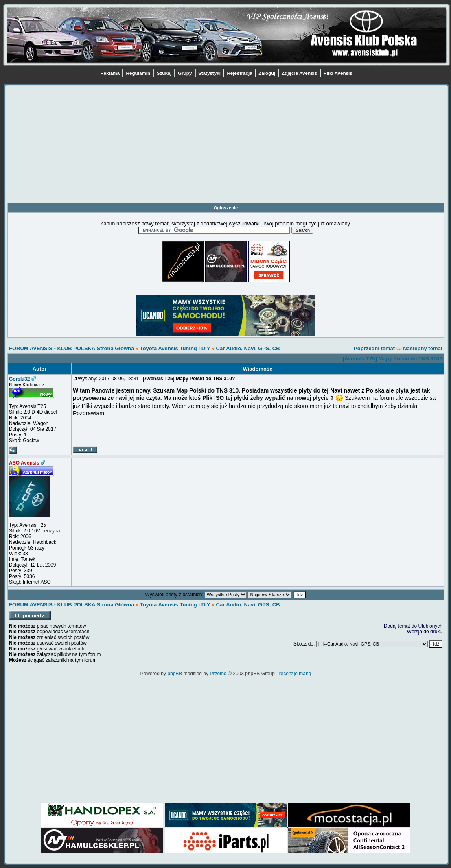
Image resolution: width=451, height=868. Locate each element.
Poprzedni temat (374, 348)
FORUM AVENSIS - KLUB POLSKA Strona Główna (71, 348)
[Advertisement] (226, 146)
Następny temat (423, 348)
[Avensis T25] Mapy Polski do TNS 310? (393, 359)
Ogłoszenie (226, 208)
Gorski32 (19, 379)
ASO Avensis (24, 463)
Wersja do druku (425, 632)
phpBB (175, 674)
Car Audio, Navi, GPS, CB (248, 348)
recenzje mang (295, 674)
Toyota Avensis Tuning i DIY (175, 348)
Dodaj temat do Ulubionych (413, 626)
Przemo (218, 674)
